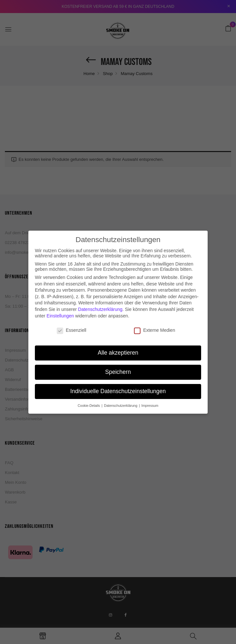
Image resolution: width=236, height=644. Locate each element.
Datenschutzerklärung (100, 299)
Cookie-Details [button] (89, 395)
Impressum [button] (150, 395)
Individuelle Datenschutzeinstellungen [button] (118, 380)
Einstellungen (60, 305)
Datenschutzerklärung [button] (121, 395)
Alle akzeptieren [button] (118, 342)
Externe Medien (155, 319)
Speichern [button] (118, 361)
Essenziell (72, 319)
